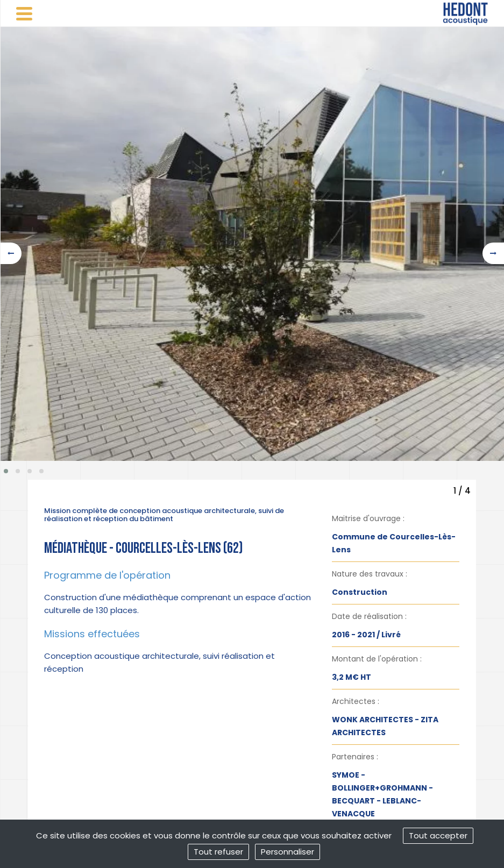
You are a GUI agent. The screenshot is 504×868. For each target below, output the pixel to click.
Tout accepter (438, 835)
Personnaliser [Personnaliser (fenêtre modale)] (288, 852)
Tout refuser (218, 852)
